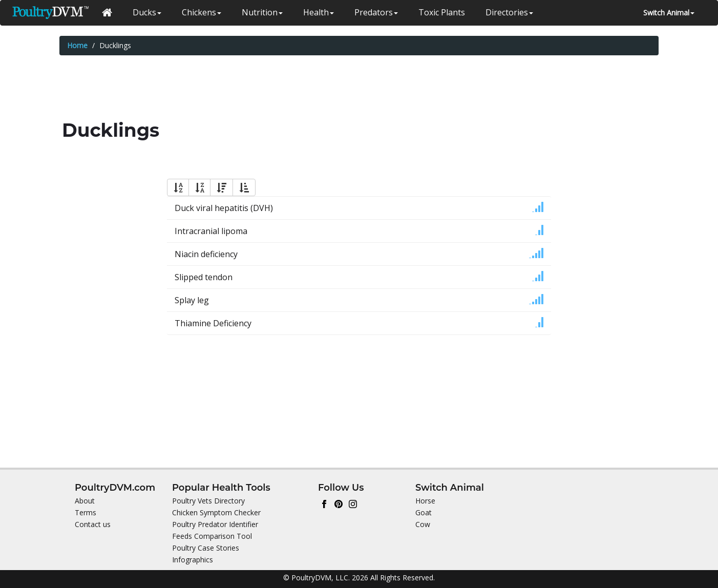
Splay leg (192, 300)
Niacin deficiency (206, 254)
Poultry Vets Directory (208, 501)
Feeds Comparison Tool (212, 536)
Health (319, 12)
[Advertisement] (359, 89)
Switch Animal (669, 13)
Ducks (147, 12)
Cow (423, 524)
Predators (376, 12)
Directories (509, 12)
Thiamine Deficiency (213, 323)
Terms (86, 512)
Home (77, 45)
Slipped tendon (204, 277)
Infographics (193, 560)
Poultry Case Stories (206, 548)
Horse (425, 501)
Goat (424, 512)
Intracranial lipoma (211, 231)
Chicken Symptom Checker (216, 512)
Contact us (93, 524)
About (85, 501)
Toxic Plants (442, 12)
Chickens (202, 12)
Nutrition (262, 12)
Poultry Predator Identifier (215, 524)
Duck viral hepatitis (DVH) (224, 208)
